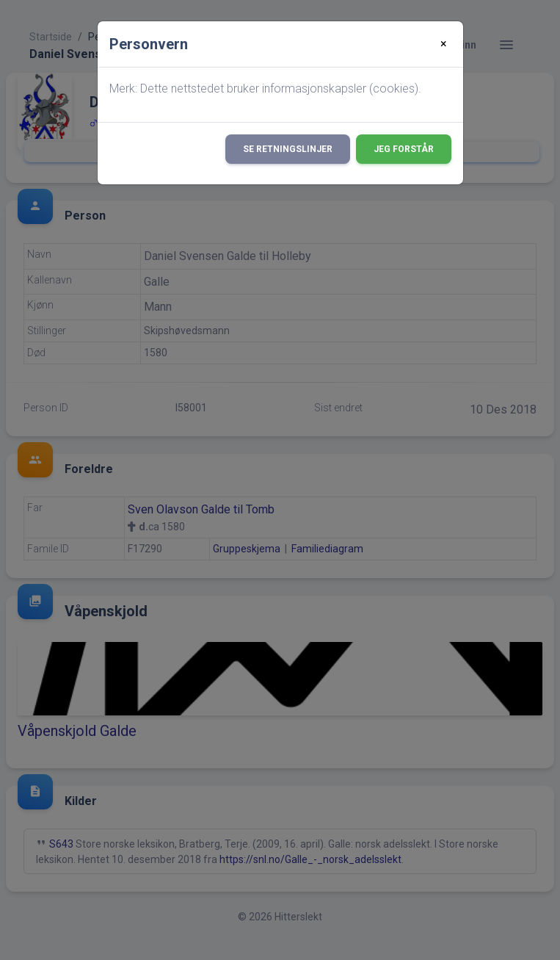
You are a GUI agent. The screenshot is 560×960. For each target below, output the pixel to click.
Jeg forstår (404, 149)
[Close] (444, 44)
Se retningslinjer (288, 149)
